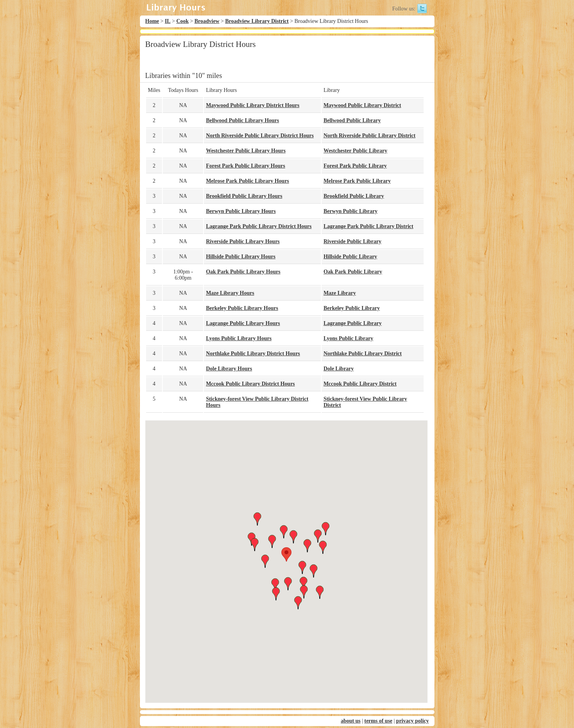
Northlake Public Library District (363, 354)
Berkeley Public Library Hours (242, 308)
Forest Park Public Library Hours (245, 166)
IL (168, 21)
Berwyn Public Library (351, 211)
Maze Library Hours (230, 293)
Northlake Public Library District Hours (253, 354)
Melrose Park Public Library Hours (247, 181)
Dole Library (339, 369)
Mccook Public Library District (360, 384)
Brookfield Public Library (354, 196)
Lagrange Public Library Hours (243, 323)
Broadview (207, 21)
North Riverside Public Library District (370, 136)
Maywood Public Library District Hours (253, 105)
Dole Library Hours (229, 369)
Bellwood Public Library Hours (242, 120)
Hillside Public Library (350, 257)
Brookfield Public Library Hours (244, 196)
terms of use (378, 721)
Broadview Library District (257, 21)
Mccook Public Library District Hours (250, 384)
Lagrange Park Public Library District (369, 226)
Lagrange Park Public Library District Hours (259, 226)
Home (152, 21)
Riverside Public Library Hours (243, 241)
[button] (286, 554)
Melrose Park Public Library (357, 181)
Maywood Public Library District (362, 105)
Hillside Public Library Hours (240, 257)
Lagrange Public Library (353, 323)
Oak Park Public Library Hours (243, 272)
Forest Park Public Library (355, 166)
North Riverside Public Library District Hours (260, 136)
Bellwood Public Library (352, 120)
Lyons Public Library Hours (239, 338)
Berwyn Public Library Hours (241, 211)
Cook (183, 21)
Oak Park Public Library (353, 272)
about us (351, 721)
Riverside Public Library (353, 241)
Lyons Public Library (348, 338)
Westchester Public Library (356, 151)
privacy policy (412, 721)
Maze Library (340, 293)
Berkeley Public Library (352, 308)
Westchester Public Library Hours (246, 151)
